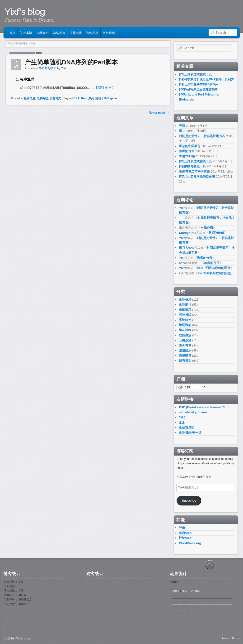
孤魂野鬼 (185, 356)
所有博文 (55, 98)
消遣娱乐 (185, 350)
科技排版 (185, 315)
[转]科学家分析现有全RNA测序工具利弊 (206, 79)
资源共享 (92, 33)
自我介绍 (42, 33)
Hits (185, 591)
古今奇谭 (185, 345)
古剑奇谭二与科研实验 (194, 171)
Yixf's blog (25, 12)
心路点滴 (185, 340)
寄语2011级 (187, 156)
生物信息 (29, 98)
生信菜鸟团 (187, 428)
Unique (195, 591)
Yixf (64, 68)
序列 (91, 98)
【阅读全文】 (105, 88)
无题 (182, 126)
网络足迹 (59, 33)
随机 (98, 98)
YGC (182, 417)
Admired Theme (230, 638)
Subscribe (189, 501)
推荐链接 (76, 33)
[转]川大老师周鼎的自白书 (197, 176)
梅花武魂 (185, 330)
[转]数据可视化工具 (192, 166)
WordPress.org (190, 543)
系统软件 (185, 320)
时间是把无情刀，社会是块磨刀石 (202, 136)
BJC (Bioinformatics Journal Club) (204, 407)
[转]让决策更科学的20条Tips (199, 84)
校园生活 (185, 335)
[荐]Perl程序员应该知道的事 (198, 89)
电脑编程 (42, 98)
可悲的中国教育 (190, 146)
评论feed (185, 538)
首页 (12, 33)
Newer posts (159, 113)
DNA (77, 98)
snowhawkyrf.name (193, 412)
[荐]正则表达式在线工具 (195, 74)
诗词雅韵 (185, 325)
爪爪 (182, 422)
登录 (182, 528)
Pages (175, 591)
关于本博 (26, 33)
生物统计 (185, 305)
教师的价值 (187, 151)
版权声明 (109, 33)
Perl (84, 98)
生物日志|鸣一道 (190, 433)
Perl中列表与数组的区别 (214, 268)
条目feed (185, 533)
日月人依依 (187, 248)
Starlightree (187, 233)
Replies (110, 98)
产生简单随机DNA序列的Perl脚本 (71, 62)
